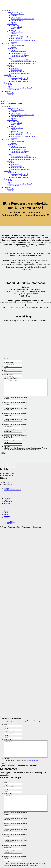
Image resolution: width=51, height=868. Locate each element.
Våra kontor (7, 91)
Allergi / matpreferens (10, 378)
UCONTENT (8, 415)
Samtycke (7, 446)
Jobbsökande (11, 76)
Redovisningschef (16, 39)
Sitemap (6, 518)
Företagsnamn (8, 374)
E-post (6, 367)
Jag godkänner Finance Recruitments (22, 760)
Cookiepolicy (8, 524)
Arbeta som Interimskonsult (19, 78)
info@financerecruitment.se (12, 490)
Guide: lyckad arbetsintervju (20, 80)
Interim (6, 500)
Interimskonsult (12, 48)
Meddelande (8, 740)
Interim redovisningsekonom (20, 55)
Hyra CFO (14, 67)
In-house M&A (15, 29)
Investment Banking (17, 27)
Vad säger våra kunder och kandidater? (20, 88)
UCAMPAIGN (8, 410)
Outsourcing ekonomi (17, 21)
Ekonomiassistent (16, 17)
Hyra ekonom (15, 68)
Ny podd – (11, 103)
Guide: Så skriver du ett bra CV (21, 81)
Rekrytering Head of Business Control (23, 40)
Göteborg (10, 95)
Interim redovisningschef (18, 53)
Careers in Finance (13, 90)
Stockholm (10, 93)
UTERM (6, 421)
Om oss (10, 85)
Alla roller (14, 22)
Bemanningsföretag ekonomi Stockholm (23, 62)
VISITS (6, 443)
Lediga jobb (7, 75)
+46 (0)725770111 (9, 488)
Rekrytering (7, 11)
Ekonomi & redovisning (14, 12)
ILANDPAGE (8, 437)
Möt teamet (7, 83)
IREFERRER (8, 426)
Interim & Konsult (9, 44)
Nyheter (10, 86)
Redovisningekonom (17, 14)
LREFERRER (8, 432)
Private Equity (15, 25)
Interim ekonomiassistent (19, 57)
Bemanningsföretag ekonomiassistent (23, 63)
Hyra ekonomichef (16, 70)
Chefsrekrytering (12, 35)
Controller (14, 16)
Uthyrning (10, 65)
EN (5, 98)
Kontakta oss (5, 101)
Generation (37, 527)
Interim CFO (15, 50)
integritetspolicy (34, 450)
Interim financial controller (19, 52)
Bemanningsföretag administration (22, 60)
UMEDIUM (7, 404)
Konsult (10, 58)
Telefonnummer (9, 363)
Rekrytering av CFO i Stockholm (21, 37)
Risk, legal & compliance (15, 32)
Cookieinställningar (10, 522)
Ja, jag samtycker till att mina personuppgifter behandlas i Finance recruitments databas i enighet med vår (25, 449)
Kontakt (6, 513)
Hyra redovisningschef (18, 72)
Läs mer (13, 34)
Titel (5, 370)
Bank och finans (12, 24)
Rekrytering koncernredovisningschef (22, 19)
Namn (6, 359)
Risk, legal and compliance (16, 45)
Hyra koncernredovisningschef (20, 73)
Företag (6, 728)
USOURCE (7, 399)
